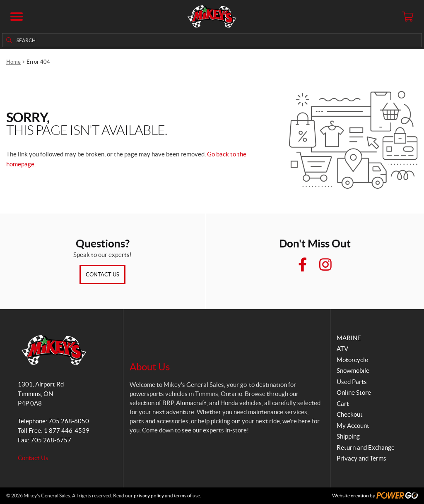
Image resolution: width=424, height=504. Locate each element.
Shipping (348, 436)
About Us (150, 367)
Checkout (350, 414)
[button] (17, 17)
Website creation (351, 496)
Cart (343, 404)
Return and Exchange (366, 448)
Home (13, 62)
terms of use (187, 496)
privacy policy (149, 496)
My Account (353, 426)
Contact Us (102, 275)
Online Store (354, 392)
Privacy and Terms (361, 458)
